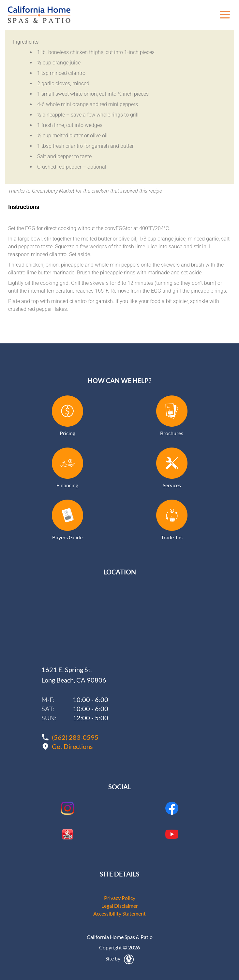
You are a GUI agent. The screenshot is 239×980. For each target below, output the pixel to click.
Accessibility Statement (119, 913)
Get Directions (72, 746)
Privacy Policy (120, 898)
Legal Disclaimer (120, 906)
